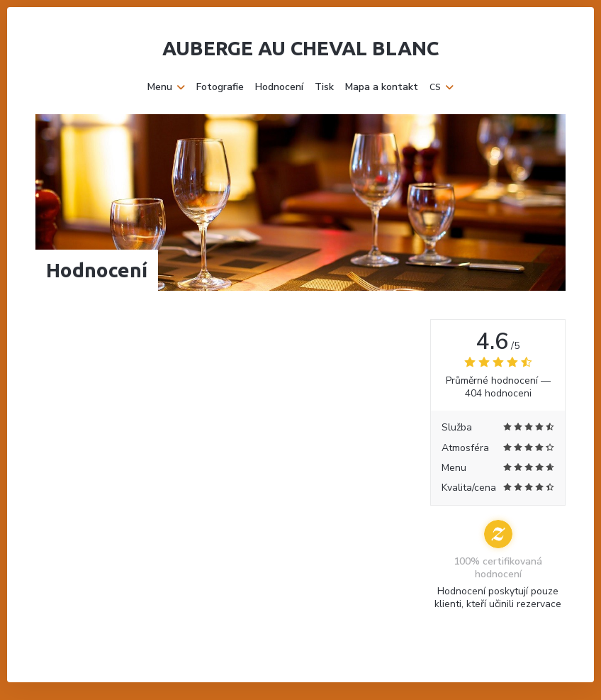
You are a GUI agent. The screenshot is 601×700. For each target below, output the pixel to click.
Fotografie (220, 87)
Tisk (324, 87)
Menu (166, 87)
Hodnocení (279, 87)
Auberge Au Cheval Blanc (300, 48)
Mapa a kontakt (382, 87)
